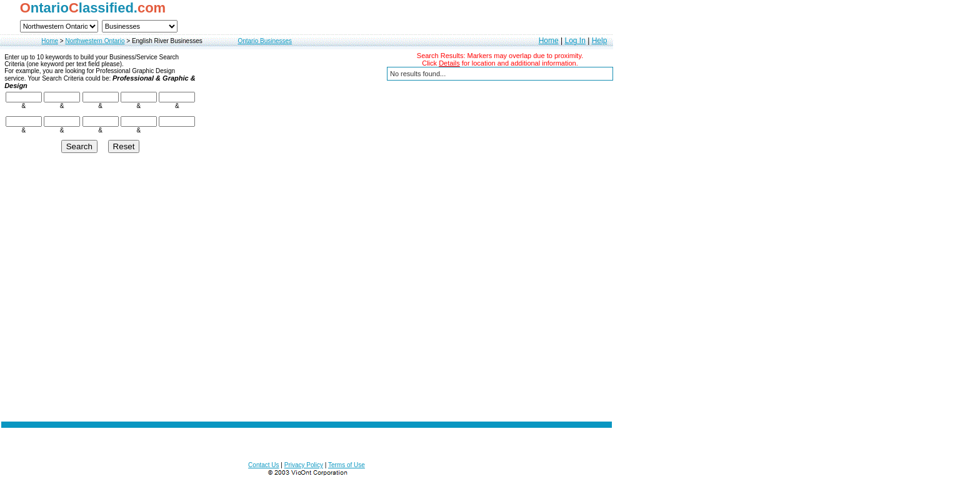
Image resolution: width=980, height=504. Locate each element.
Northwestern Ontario (95, 41)
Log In (575, 41)
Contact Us (263, 465)
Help (600, 41)
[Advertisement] (307, 347)
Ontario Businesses (265, 41)
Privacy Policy (304, 465)
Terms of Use (347, 465)
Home (50, 41)
